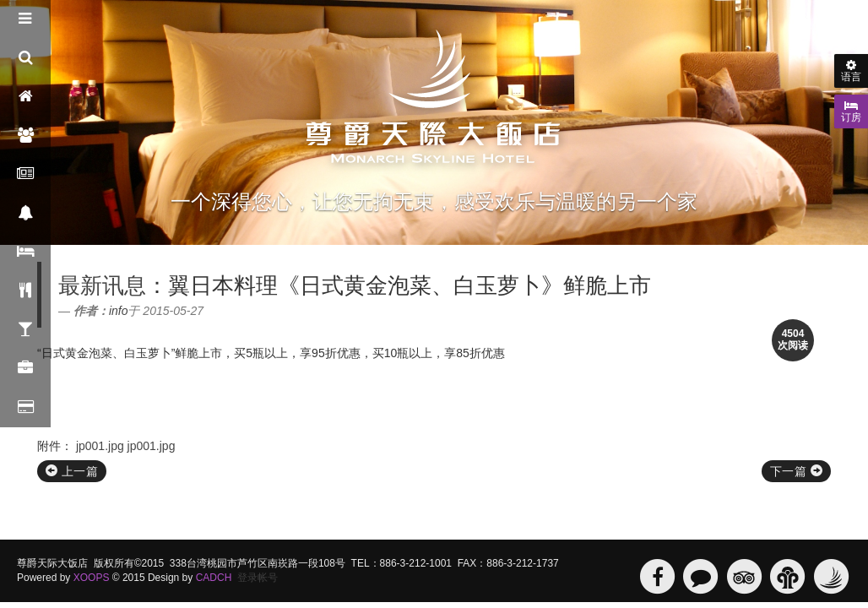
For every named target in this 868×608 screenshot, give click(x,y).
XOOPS (92, 578)
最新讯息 (102, 285)
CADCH (214, 578)
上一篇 (72, 471)
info (119, 311)
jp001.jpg (100, 446)
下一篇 (796, 471)
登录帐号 (258, 578)
